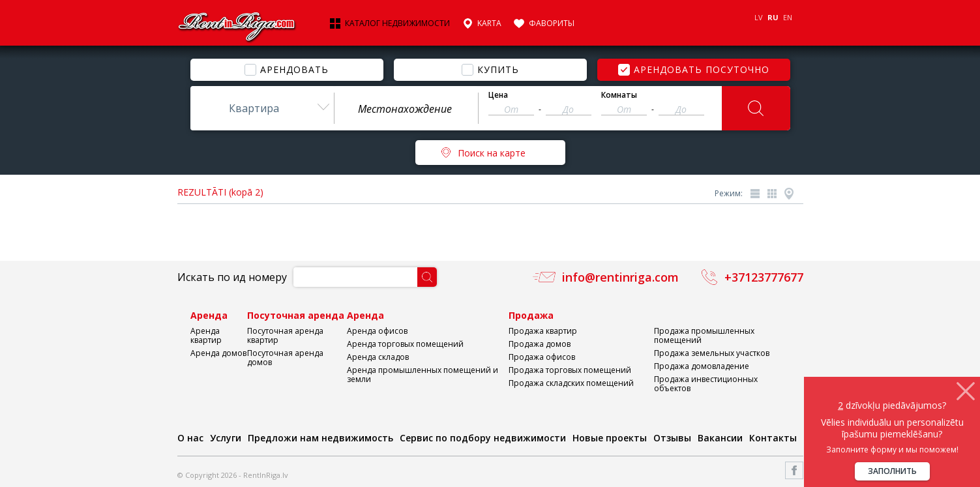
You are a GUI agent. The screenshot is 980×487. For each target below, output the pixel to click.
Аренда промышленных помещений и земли (423, 375)
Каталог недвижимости (397, 23)
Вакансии (720, 438)
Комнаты (619, 95)
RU (773, 17)
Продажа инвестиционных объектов (706, 384)
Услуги (226, 438)
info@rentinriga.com (620, 277)
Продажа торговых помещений (570, 370)
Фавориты (552, 23)
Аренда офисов (377, 331)
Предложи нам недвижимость (320, 438)
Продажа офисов (542, 357)
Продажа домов (540, 344)
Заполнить (892, 471)
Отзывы (672, 438)
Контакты (773, 438)
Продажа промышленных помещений (704, 335)
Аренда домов (218, 353)
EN (788, 17)
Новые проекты (610, 438)
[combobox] (262, 108)
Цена (498, 95)
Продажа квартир (543, 331)
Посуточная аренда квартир (285, 335)
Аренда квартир (206, 335)
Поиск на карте (492, 153)
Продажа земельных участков (712, 353)
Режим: (729, 193)
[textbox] (406, 109)
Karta (489, 23)
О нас (190, 438)
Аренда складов (378, 357)
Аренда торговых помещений (405, 344)
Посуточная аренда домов (285, 358)
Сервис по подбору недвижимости (483, 438)
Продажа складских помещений (571, 383)
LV (759, 17)
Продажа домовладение (702, 366)
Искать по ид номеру (232, 277)
